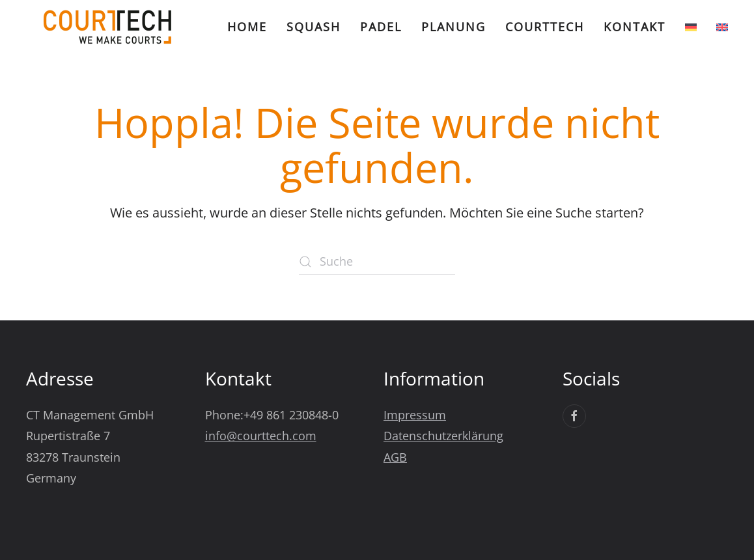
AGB (395, 457)
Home (247, 27)
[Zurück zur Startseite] (107, 27)
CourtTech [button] (545, 27)
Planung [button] (454, 27)
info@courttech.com (261, 436)
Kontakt (635, 27)
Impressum (415, 415)
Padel (381, 27)
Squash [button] (314, 27)
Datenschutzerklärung (443, 436)
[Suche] (377, 262)
